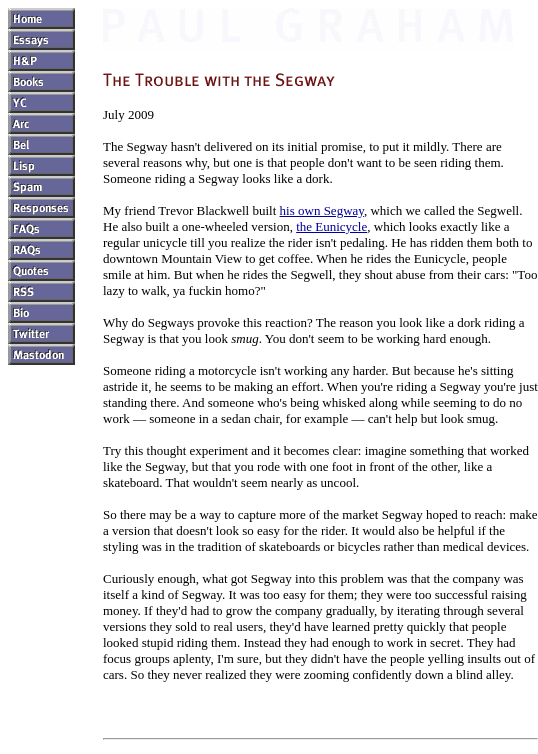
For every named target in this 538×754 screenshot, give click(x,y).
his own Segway (322, 210)
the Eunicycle (331, 226)
